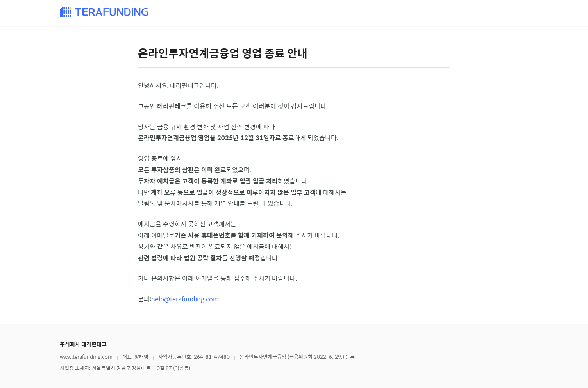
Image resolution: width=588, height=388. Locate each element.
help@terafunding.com (185, 299)
